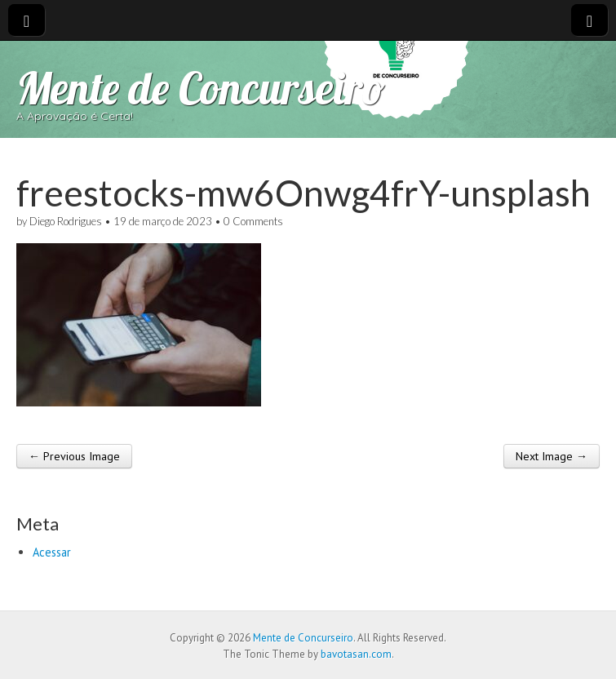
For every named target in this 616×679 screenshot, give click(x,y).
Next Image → (552, 456)
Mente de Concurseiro (201, 88)
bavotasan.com (356, 654)
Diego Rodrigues (66, 221)
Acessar (52, 552)
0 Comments (253, 221)
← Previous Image (74, 456)
